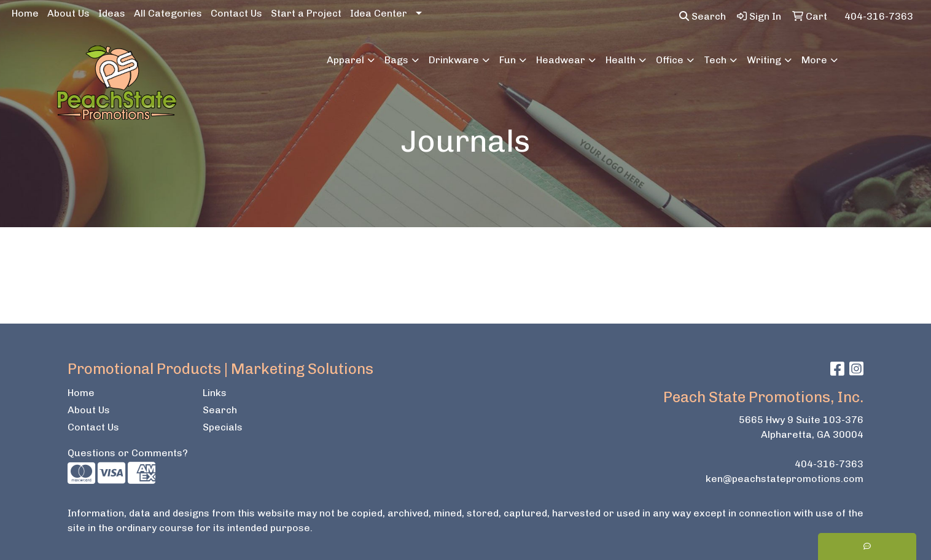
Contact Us (236, 13)
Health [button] (621, 60)
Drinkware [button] (454, 60)
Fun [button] (508, 60)
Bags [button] (396, 60)
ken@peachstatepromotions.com (785, 479)
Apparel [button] (345, 60)
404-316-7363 (829, 464)
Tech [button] (715, 60)
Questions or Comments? (128, 453)
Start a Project (306, 13)
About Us (68, 13)
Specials (223, 427)
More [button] (814, 60)
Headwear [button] (561, 60)
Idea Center (379, 13)
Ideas (112, 13)
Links (215, 393)
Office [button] (670, 60)
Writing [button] (764, 60)
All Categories (168, 13)
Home (25, 13)
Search (703, 16)
